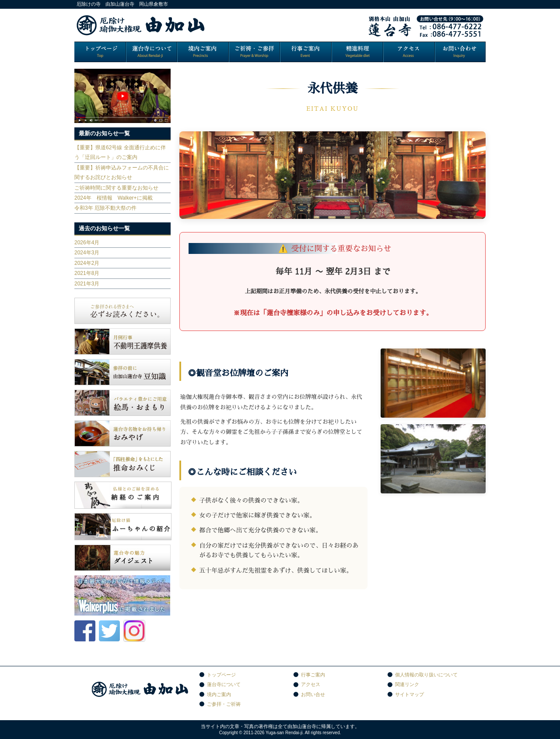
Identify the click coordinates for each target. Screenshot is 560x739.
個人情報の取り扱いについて (426, 675)
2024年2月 (87, 263)
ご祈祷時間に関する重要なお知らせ (116, 188)
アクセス (311, 684)
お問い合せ (313, 694)
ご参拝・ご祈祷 (224, 704)
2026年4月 (87, 243)
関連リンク (407, 684)
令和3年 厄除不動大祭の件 (105, 208)
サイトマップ (409, 694)
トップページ (221, 675)
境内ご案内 (219, 694)
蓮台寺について (224, 684)
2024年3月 (87, 253)
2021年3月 (87, 284)
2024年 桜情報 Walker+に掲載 (114, 198)
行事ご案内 (313, 675)
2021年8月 (87, 273)
